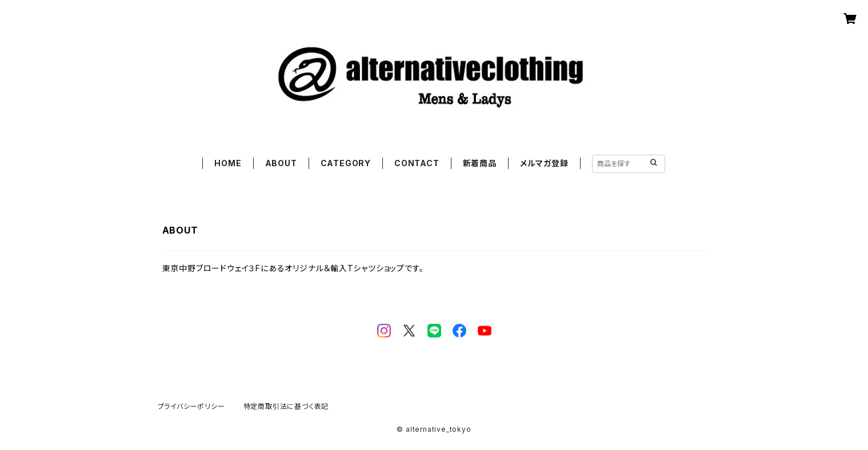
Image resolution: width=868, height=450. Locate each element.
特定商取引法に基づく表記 (286, 406)
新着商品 (480, 163)
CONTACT (417, 163)
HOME (228, 163)
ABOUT (281, 163)
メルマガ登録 (544, 163)
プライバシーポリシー (191, 406)
